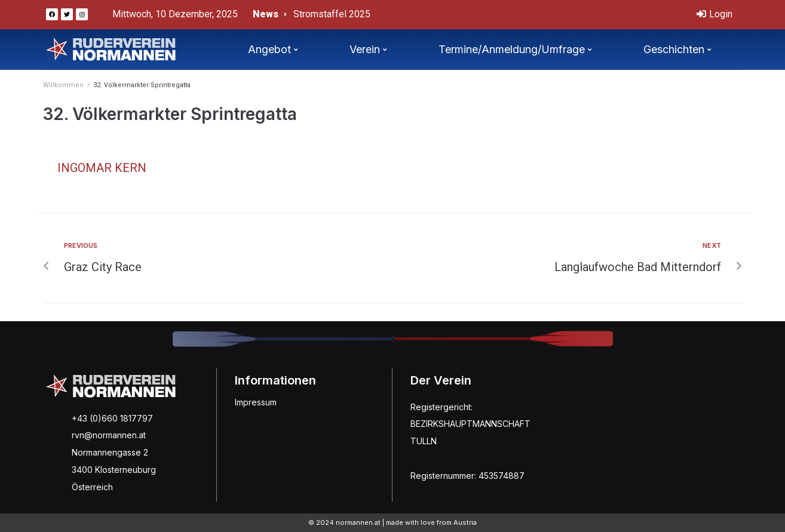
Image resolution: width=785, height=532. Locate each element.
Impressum (256, 402)
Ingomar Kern (102, 168)
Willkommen (63, 85)
